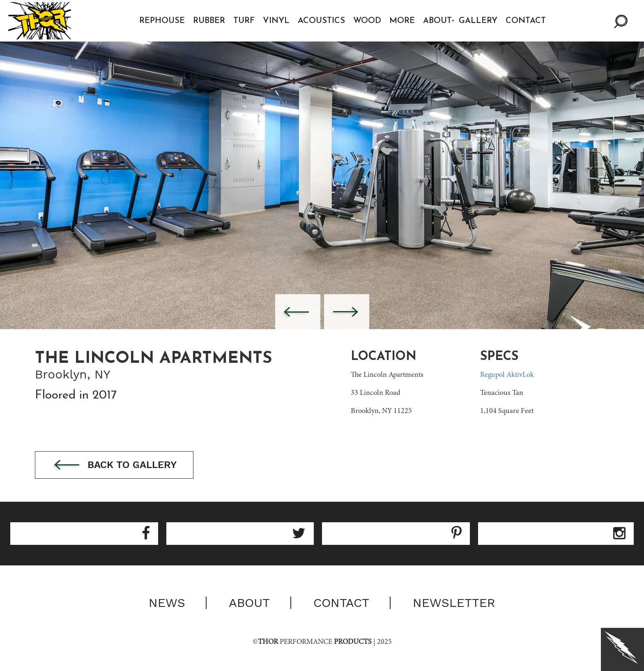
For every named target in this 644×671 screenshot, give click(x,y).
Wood (367, 21)
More (402, 21)
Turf (244, 21)
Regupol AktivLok (507, 375)
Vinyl (276, 21)
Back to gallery (114, 465)
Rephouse (162, 21)
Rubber (209, 21)
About (437, 21)
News (167, 603)
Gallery (478, 21)
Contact (526, 21)
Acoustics (321, 21)
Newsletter (454, 603)
